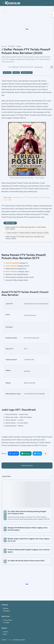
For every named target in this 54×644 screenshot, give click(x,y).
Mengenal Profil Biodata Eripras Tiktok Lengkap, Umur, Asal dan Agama (28, 529)
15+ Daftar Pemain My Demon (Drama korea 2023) (26, 561)
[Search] (51, 3)
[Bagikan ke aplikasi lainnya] (45, 454)
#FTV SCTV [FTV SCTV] (7, 73)
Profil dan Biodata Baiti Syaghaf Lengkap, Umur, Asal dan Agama (29, 551)
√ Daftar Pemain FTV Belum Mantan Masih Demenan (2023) (27, 233)
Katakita (10, 640)
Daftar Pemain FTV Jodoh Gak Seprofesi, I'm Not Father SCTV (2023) (26, 228)
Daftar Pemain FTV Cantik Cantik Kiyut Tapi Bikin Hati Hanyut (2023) (25, 238)
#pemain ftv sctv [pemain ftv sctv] (27, 73)
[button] (47, 3)
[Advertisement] (27, 28)
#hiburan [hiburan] (16, 73)
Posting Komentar (27, 466)
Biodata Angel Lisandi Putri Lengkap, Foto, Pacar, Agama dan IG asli (29, 540)
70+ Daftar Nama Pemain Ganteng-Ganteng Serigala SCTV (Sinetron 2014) (27, 513)
